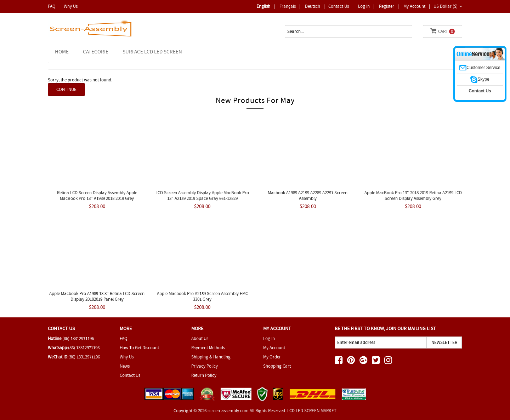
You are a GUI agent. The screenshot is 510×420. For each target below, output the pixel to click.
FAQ (52, 6)
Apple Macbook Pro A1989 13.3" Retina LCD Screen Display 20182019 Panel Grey (97, 296)
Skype (480, 79)
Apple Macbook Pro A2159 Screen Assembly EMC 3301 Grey (202, 296)
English (263, 6)
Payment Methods (208, 348)
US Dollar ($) (448, 6)
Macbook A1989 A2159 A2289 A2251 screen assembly (308, 195)
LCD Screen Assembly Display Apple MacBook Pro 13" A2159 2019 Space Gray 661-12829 (202, 195)
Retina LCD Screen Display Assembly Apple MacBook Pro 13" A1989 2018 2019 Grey (97, 195)
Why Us (71, 6)
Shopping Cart (277, 366)
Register (387, 6)
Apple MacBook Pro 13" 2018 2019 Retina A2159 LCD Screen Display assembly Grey (413, 195)
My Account (414, 6)
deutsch (313, 6)
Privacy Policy (205, 366)
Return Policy (204, 375)
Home (62, 52)
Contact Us (339, 6)
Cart (443, 31)
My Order (272, 357)
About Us (200, 338)
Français (288, 6)
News (125, 366)
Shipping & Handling (211, 357)
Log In (364, 6)
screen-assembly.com (228, 411)
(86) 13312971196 (78, 338)
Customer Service (480, 68)
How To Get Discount (139, 348)
